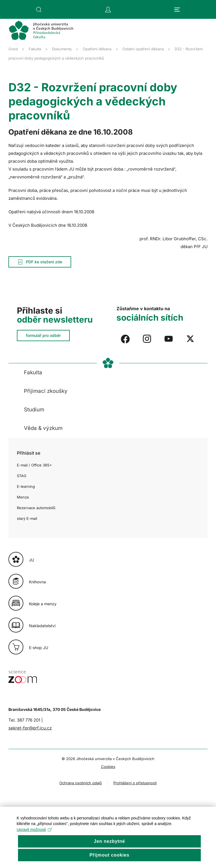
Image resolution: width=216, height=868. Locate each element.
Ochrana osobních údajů (81, 783)
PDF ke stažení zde (40, 262)
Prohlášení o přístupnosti (135, 783)
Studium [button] (34, 410)
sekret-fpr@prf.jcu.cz (30, 728)
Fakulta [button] (33, 372)
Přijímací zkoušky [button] (46, 391)
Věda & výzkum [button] (43, 428)
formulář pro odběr (43, 335)
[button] (39, 10)
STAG (22, 476)
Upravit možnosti (34, 844)
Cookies (108, 767)
